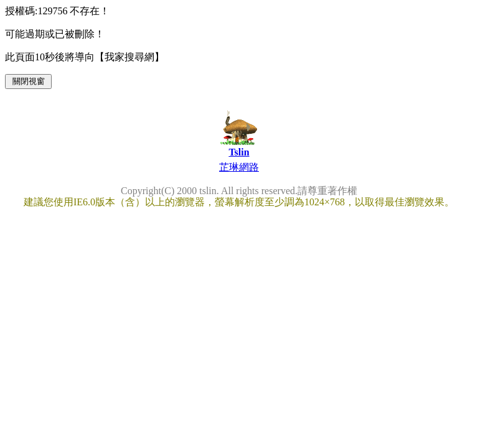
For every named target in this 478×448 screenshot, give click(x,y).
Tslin (239, 152)
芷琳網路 (239, 167)
